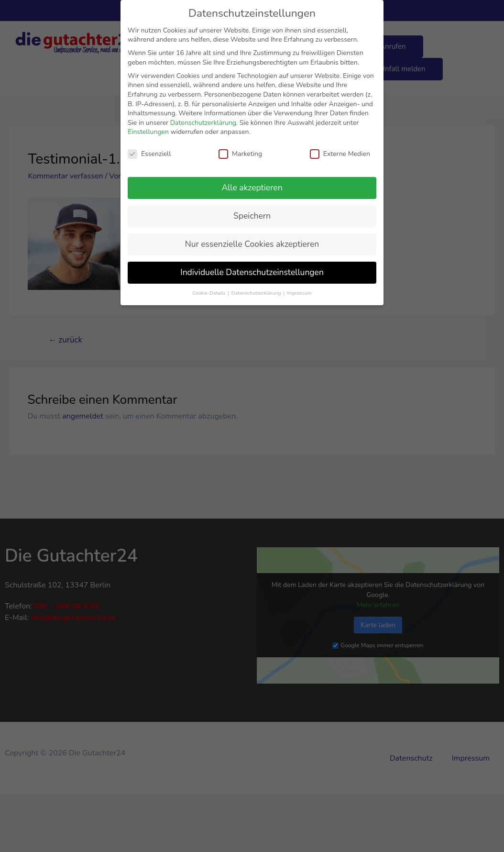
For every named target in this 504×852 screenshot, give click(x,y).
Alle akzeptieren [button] (252, 188)
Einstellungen (148, 132)
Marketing (240, 154)
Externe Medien (340, 154)
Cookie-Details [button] (209, 293)
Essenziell (149, 154)
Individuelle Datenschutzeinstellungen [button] (252, 272)
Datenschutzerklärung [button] (257, 293)
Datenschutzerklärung (203, 123)
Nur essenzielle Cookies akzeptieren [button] (252, 244)
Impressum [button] (299, 293)
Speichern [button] (252, 216)
